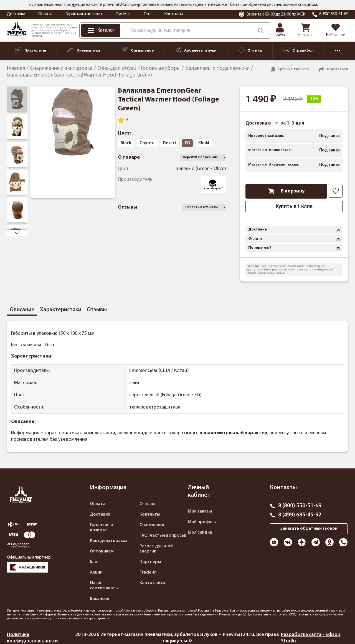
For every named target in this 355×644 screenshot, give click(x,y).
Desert (170, 143)
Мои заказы (200, 511)
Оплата (45, 14)
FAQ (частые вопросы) (163, 536)
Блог (95, 562)
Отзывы (148, 504)
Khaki (204, 143)
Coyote (147, 143)
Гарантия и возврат (84, 14)
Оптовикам (102, 551)
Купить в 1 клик (294, 206)
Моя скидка (200, 533)
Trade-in (123, 14)
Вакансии (100, 599)
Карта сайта (152, 583)
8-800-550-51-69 (334, 14)
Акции (96, 572)
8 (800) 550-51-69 (300, 506)
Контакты (173, 14)
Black (126, 143)
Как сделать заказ (109, 541)
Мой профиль (202, 522)
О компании (152, 525)
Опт (147, 14)
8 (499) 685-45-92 (300, 515)
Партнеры (150, 562)
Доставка (16, 14)
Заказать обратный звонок (309, 529)
